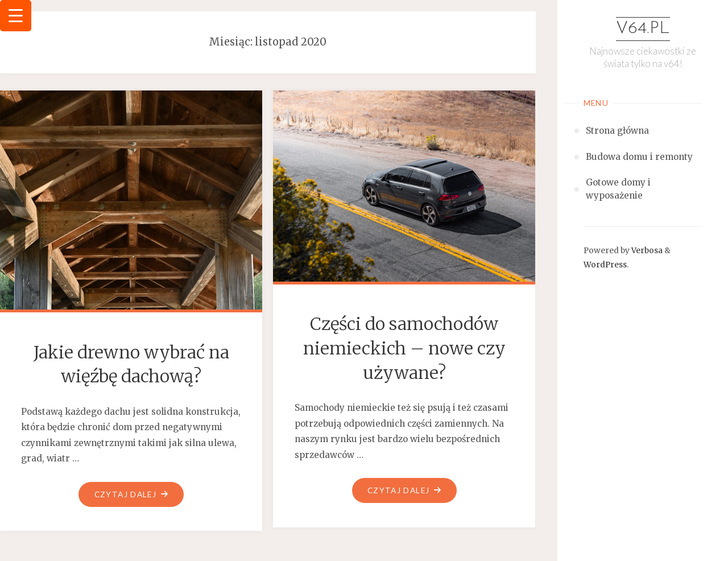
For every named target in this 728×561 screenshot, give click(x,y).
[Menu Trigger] (16, 16)
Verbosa (646, 251)
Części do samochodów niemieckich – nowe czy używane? (404, 348)
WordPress (605, 265)
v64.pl (643, 29)
